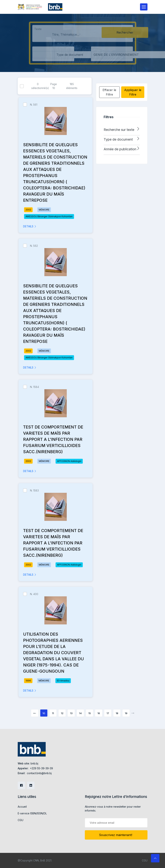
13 (71, 713)
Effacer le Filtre (109, 92)
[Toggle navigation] (144, 7)
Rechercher (125, 34)
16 (99, 713)
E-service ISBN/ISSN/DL (32, 813)
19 (126, 713)
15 (90, 713)
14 (80, 713)
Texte (38, 31)
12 (62, 713)
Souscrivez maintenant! (116, 835)
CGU (21, 820)
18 (117, 713)
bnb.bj (34, 763)
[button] (122, 130)
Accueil (22, 807)
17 (108, 713)
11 (53, 713)
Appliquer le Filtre (133, 92)
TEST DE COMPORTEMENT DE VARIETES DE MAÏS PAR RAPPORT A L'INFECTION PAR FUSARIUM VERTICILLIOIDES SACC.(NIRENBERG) (53, 439)
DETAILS (30, 226)
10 (44, 713)
